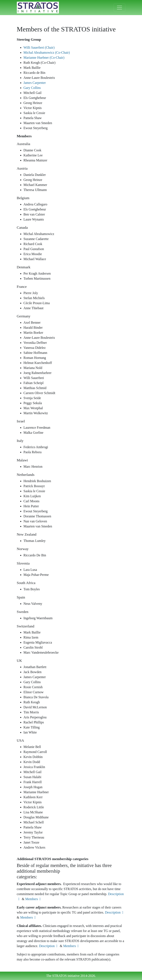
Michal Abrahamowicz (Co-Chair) (47, 53)
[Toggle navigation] (119, 8)
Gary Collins (32, 88)
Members (34, 899)
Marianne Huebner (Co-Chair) (44, 58)
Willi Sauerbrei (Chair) (39, 47)
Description (115, 912)
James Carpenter (35, 83)
